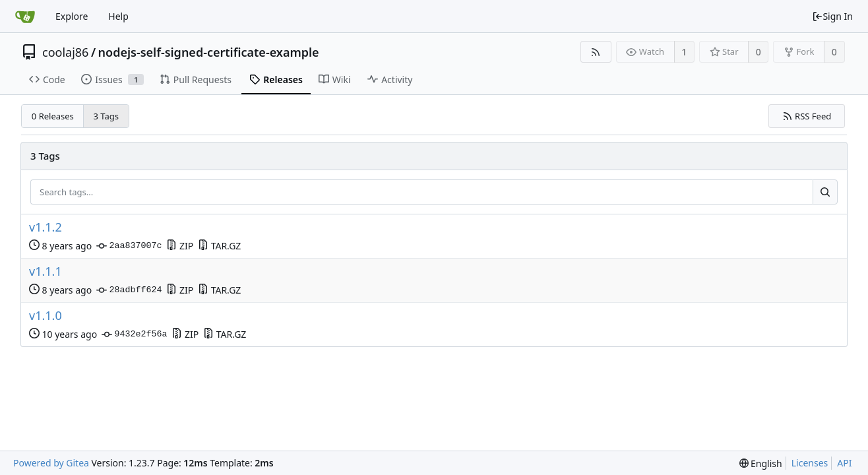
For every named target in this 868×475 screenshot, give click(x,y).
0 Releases (53, 116)
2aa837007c (129, 246)
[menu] (761, 463)
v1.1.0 (46, 316)
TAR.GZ (219, 246)
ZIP (180, 246)
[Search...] (825, 192)
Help (118, 16)
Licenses (810, 463)
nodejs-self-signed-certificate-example (209, 52)
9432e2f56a (134, 334)
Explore (72, 16)
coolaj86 (65, 52)
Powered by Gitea (51, 463)
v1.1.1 (46, 271)
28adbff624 (129, 290)
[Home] (25, 16)
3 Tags (107, 116)
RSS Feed (807, 116)
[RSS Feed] (596, 52)
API (844, 463)
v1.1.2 (46, 227)
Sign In (832, 16)
